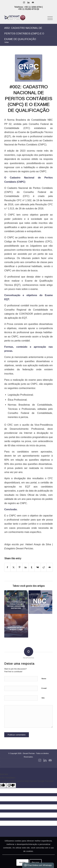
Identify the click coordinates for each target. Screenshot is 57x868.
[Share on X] (14, 567)
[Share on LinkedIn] (26, 567)
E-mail (44, 688)
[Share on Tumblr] (32, 567)
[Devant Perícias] (24, 18)
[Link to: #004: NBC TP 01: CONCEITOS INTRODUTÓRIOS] (40, 602)
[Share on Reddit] (44, 567)
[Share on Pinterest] (20, 567)
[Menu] (49, 18)
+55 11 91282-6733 (29, 9)
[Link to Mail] (33, 2)
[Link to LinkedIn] (28, 2)
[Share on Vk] (38, 567)
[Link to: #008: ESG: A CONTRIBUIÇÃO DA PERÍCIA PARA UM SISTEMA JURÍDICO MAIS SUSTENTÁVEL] (16, 602)
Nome (44, 679)
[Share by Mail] (50, 567)
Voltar (7, 42)
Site (43, 698)
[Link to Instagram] (24, 2)
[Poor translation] (11, 785)
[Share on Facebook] (7, 567)
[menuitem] (49, 18)
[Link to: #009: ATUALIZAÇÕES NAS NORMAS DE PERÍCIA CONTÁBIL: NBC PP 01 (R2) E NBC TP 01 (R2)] (16, 626)
